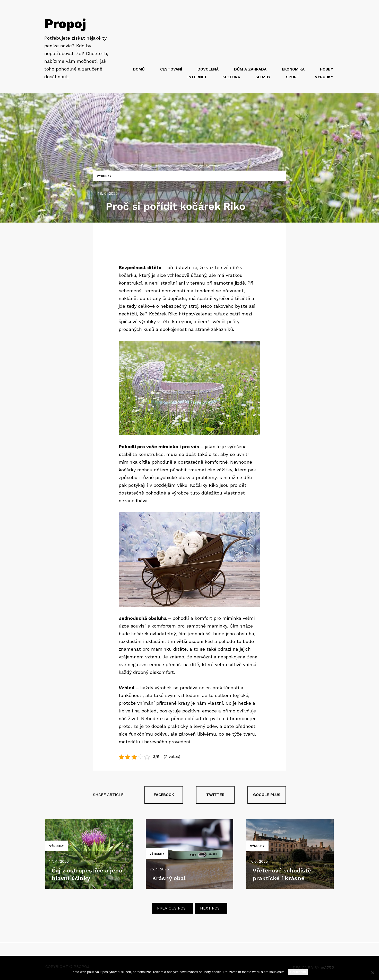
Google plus (267, 795)
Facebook (164, 795)
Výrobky (324, 77)
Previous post (173, 908)
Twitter (215, 795)
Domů (139, 69)
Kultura (231, 77)
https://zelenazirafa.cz (203, 314)
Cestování (171, 69)
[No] (373, 973)
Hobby (327, 69)
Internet (197, 77)
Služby (263, 77)
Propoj (65, 24)
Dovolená (208, 69)
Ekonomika (293, 69)
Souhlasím (298, 972)
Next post (211, 908)
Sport (293, 77)
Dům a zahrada (250, 69)
